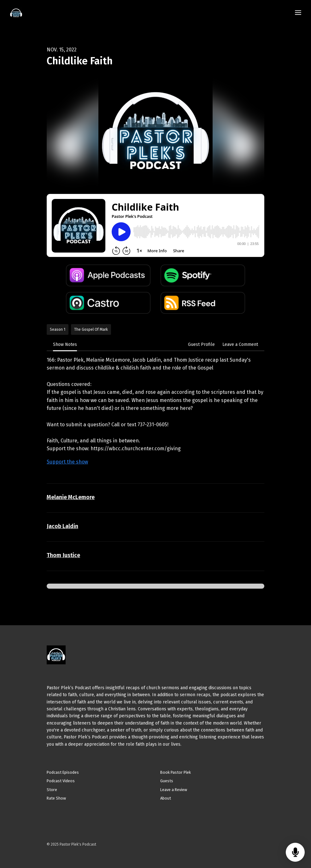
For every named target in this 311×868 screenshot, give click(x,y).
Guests (167, 781)
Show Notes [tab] (65, 344)
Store (52, 790)
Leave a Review (174, 790)
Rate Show (56, 798)
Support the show (67, 462)
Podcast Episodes (63, 772)
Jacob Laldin (62, 526)
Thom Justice (63, 555)
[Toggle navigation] (298, 13)
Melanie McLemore (71, 497)
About (166, 798)
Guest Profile (201, 344)
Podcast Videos (61, 781)
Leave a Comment (240, 344)
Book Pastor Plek (176, 772)
